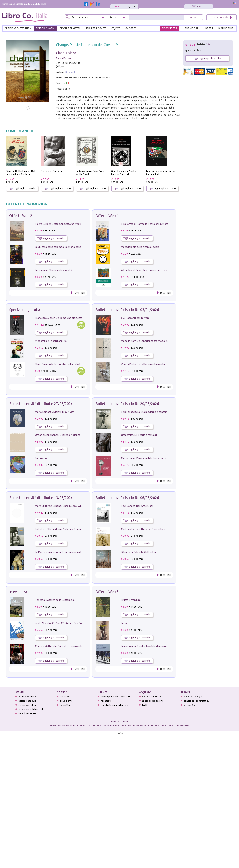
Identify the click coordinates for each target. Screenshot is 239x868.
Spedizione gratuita (25, 310)
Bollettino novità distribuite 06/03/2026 (127, 498)
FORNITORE (192, 28)
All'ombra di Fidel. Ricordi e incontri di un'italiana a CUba (154, 270)
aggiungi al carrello (22, 189)
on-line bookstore (28, 697)
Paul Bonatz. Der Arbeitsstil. (137, 506)
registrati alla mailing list (115, 705)
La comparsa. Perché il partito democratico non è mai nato (155, 646)
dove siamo (66, 701)
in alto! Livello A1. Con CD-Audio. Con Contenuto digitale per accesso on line (79, 623)
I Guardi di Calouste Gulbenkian (139, 552)
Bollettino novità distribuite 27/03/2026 (41, 404)
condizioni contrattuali (196, 701)
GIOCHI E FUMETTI (70, 28)
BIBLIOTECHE (226, 28)
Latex (124, 623)
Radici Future (63, 58)
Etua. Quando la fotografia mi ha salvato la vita (62, 364)
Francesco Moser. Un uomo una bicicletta (59, 318)
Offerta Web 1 (107, 216)
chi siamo (65, 697)
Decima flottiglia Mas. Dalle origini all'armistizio (33, 171)
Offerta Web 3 (107, 592)
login (117, 7)
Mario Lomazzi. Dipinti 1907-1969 (54, 412)
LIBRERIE (209, 28)
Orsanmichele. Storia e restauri (139, 435)
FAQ (144, 705)
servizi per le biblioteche (32, 709)
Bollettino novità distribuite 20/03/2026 (127, 404)
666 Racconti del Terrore (135, 318)
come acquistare (151, 697)
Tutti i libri (79, 293)
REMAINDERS (169, 28)
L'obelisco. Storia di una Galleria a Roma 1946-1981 (64, 529)
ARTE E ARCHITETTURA (18, 28)
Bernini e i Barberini (52, 171)
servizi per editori (28, 713)
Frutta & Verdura (131, 600)
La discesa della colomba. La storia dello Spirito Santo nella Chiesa (73, 247)
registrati (131, 7)
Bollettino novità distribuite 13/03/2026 (41, 498)
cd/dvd (116, 28)
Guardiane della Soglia (124, 171)
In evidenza (18, 592)
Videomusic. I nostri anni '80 (51, 341)
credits (120, 733)
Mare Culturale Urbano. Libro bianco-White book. (64, 506)
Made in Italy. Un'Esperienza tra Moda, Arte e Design (151, 341)
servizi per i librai (27, 705)
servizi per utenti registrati (115, 697)
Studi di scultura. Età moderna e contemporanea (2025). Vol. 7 (157, 412)
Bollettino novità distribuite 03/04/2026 (127, 310)
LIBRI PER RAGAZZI (96, 28)
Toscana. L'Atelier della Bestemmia (55, 600)
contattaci (66, 705)
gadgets (131, 28)
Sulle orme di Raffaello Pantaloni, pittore (145, 224)
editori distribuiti (27, 701)
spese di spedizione (153, 701)
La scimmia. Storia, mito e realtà (53, 270)
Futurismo (41, 458)
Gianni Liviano (66, 53)
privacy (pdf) (190, 705)
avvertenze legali (193, 697)
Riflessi (69, 72)
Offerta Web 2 (21, 216)
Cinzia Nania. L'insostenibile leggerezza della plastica (151, 458)
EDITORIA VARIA (45, 28)
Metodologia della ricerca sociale (140, 247)
